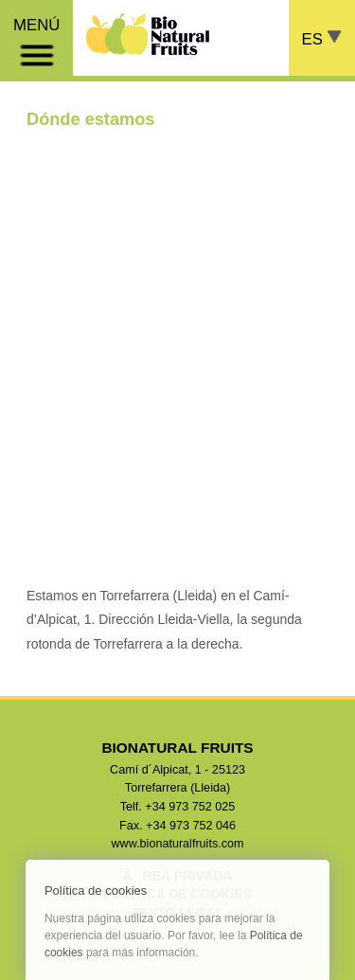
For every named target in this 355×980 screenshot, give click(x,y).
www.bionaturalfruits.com (178, 844)
